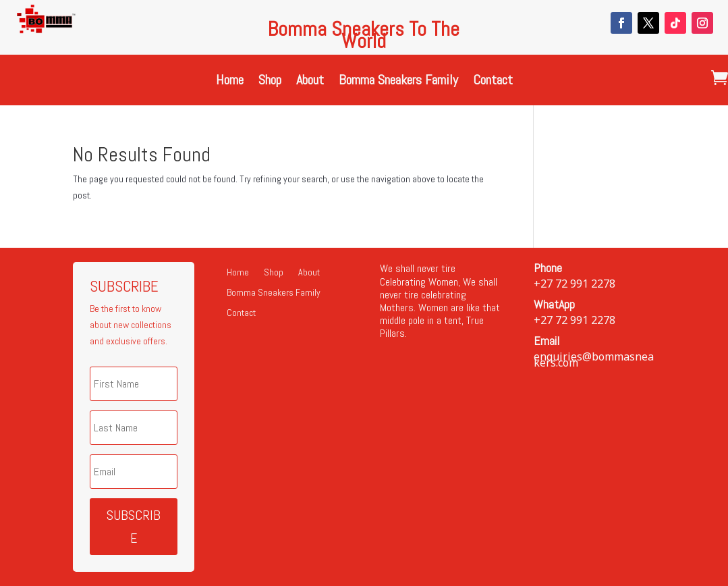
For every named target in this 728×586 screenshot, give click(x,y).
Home (230, 82)
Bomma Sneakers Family (398, 82)
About (310, 82)
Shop (270, 82)
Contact (493, 82)
